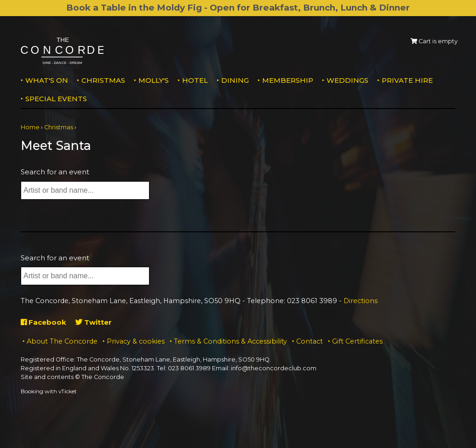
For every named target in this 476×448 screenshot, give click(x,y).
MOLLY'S (154, 80)
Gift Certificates (357, 341)
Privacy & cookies (136, 341)
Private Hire (407, 80)
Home (30, 127)
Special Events (56, 99)
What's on (47, 80)
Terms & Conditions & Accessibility (230, 341)
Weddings (347, 80)
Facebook (43, 322)
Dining (235, 80)
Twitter (94, 322)
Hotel (195, 80)
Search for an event (55, 172)
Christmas (103, 80)
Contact (310, 341)
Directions (361, 301)
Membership (288, 80)
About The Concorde (62, 341)
